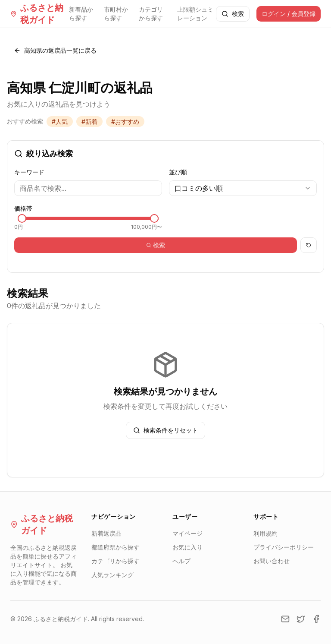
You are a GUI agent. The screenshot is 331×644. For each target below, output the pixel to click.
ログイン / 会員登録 (289, 14)
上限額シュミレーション (195, 14)
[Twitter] (301, 619)
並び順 (178, 172)
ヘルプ (181, 561)
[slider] (22, 218)
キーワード (29, 172)
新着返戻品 (106, 533)
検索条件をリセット (165, 430)
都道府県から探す (116, 547)
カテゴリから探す (151, 14)
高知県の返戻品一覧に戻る (55, 50)
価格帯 (23, 208)
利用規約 (265, 533)
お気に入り (187, 547)
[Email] (285, 619)
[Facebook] (316, 619)
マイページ (187, 533)
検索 (233, 14)
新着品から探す (81, 14)
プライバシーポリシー (284, 547)
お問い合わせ (272, 561)
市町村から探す (116, 14)
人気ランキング (112, 575)
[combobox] (243, 188)
